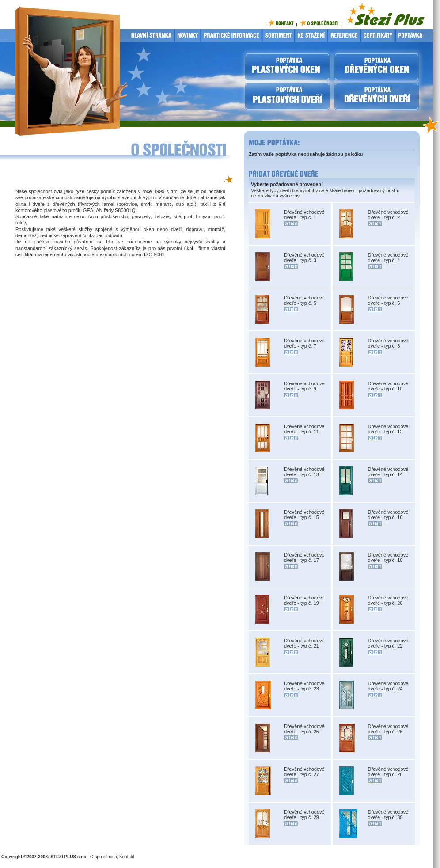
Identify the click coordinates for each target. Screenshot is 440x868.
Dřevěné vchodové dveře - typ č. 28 (388, 772)
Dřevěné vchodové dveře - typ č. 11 (304, 429)
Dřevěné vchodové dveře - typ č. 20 (388, 600)
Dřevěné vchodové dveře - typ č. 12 (388, 429)
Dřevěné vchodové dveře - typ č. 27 (304, 772)
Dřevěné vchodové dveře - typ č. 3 (304, 258)
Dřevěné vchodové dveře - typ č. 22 (388, 643)
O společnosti (104, 857)
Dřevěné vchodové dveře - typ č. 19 (304, 600)
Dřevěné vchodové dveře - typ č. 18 (388, 557)
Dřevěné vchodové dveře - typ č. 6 (388, 300)
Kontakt (127, 857)
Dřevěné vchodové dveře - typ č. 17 (304, 557)
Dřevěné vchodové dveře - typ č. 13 (304, 472)
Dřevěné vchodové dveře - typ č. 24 (388, 686)
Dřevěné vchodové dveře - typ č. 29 (304, 815)
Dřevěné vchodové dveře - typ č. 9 (304, 386)
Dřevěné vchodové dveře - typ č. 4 (388, 258)
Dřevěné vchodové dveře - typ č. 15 (304, 515)
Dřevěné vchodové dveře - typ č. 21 (304, 643)
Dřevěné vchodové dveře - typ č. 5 (304, 300)
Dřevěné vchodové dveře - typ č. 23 (304, 686)
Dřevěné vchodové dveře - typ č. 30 (388, 815)
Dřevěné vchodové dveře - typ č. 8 (388, 343)
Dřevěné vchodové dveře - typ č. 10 (388, 386)
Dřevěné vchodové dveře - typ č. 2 (388, 215)
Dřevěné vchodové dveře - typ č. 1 (304, 215)
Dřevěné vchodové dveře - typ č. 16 (388, 515)
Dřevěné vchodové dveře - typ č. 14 (388, 472)
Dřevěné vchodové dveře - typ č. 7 (304, 343)
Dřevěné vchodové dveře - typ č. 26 (388, 729)
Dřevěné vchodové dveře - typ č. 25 (304, 729)
